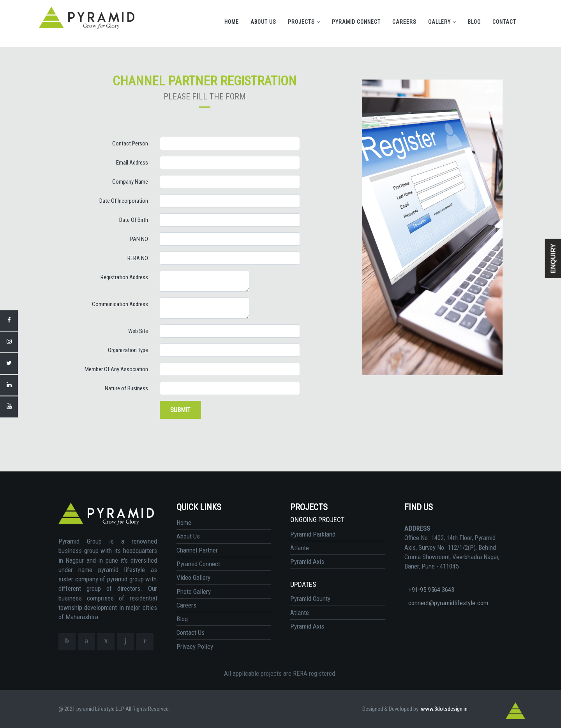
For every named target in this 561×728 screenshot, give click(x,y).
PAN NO (139, 239)
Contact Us (191, 632)
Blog (474, 22)
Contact (504, 22)
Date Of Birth (134, 220)
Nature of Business (126, 388)
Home (232, 22)
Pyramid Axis (307, 561)
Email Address (132, 163)
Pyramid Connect (356, 22)
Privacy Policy (195, 647)
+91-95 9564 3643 (431, 590)
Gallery (442, 22)
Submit (180, 410)
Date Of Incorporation (124, 201)
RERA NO (138, 258)
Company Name (130, 182)
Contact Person (130, 143)
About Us (263, 22)
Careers (404, 22)
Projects (304, 22)
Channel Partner (197, 550)
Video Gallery (193, 577)
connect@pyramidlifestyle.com (448, 603)
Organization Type (128, 350)
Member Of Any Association (116, 369)
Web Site (138, 331)
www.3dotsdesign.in (444, 709)
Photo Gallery (194, 592)
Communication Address (120, 304)
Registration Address (124, 277)
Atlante (300, 548)
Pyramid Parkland (313, 534)
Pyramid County (310, 599)
